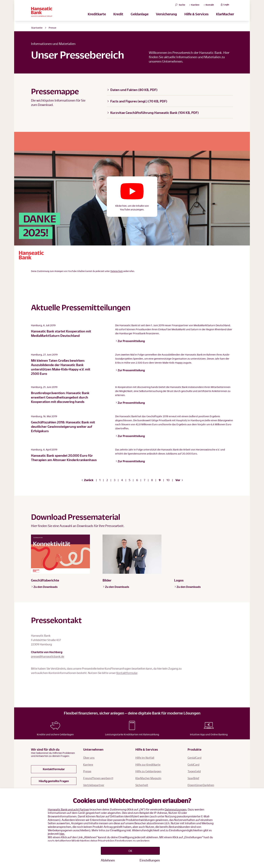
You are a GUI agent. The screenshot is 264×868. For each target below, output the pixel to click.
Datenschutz (117, 271)
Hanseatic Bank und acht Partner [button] (68, 807)
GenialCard (194, 784)
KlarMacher (225, 17)
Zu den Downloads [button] (44, 587)
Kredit (118, 17)
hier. (62, 832)
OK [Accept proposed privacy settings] (130, 850)
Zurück (87, 480)
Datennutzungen (176, 807)
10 (168, 480)
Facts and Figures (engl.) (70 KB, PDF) (137, 101)
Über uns (89, 784)
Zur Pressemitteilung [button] (130, 341)
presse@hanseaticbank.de (48, 656)
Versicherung (166, 17)
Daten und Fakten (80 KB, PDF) (132, 90)
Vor (179, 480)
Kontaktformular (81, 677)
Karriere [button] (194, 6)
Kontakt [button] (209, 6)
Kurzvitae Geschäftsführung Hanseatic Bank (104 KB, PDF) (153, 112)
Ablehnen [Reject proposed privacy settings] (108, 860)
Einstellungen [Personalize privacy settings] (150, 860)
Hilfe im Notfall (145, 784)
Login (225, 6)
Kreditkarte (97, 17)
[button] (132, 197)
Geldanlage (140, 17)
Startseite (37, 28)
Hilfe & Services (196, 17)
